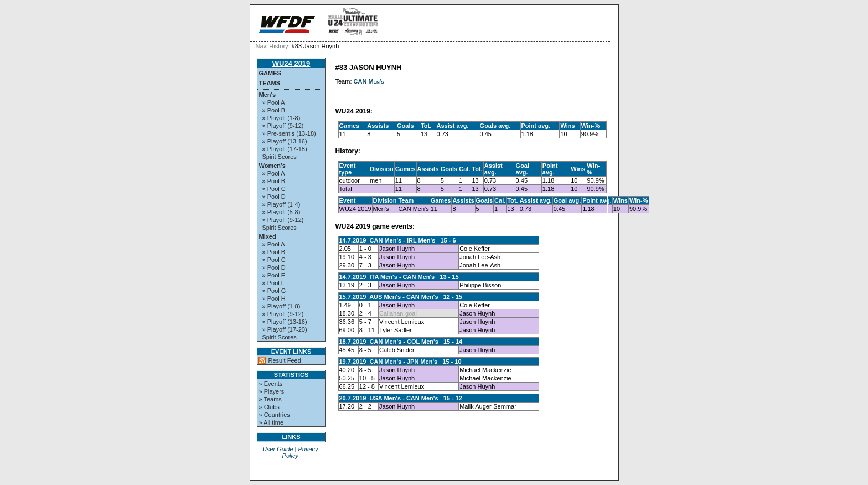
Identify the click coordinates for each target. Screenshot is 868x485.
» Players (272, 391)
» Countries (275, 415)
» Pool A (274, 102)
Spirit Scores (280, 157)
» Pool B (274, 110)
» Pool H (274, 298)
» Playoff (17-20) (285, 329)
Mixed (268, 236)
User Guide (278, 449)
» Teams (270, 399)
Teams (270, 83)
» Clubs (269, 407)
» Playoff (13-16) (285, 141)
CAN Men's (369, 81)
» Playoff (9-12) (283, 126)
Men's (268, 95)
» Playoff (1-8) (281, 118)
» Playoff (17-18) (285, 149)
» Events (271, 384)
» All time (272, 422)
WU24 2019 (291, 63)
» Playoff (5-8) (281, 212)
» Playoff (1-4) (281, 204)
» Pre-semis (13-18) (289, 133)
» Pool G (274, 291)
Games (270, 73)
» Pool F (274, 283)
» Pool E (274, 275)
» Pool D (274, 197)
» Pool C (274, 189)
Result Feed (285, 360)
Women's (272, 166)
